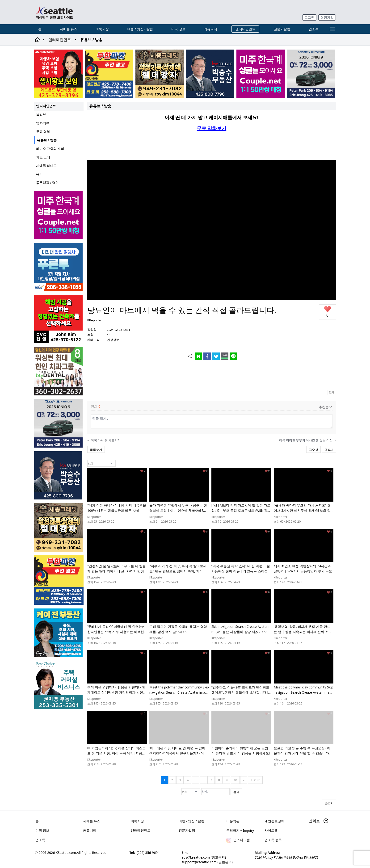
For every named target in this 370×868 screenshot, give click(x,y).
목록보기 (96, 450)
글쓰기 (329, 803)
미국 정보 (178, 29)
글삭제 (329, 450)
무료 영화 (43, 132)
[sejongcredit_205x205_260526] (160, 74)
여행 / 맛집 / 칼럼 (140, 29)
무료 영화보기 (212, 128)
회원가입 (327, 17)
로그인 (309, 17)
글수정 (313, 450)
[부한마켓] (109, 74)
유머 (39, 174)
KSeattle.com (66, 852)
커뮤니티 (210, 29)
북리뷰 (41, 115)
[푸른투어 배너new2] (59, 267)
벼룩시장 (102, 29)
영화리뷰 (43, 123)
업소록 (314, 29)
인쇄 (332, 392)
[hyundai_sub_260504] (311, 74)
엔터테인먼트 (245, 29)
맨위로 (319, 821)
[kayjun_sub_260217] (59, 633)
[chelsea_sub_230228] (58, 74)
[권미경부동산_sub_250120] (59, 685)
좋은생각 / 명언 (48, 182)
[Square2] (59, 371)
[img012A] (210, 74)
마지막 (255, 780)
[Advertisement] (212, 145)
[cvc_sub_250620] (59, 319)
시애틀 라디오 (46, 166)
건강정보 (113, 340)
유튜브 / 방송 (47, 140)
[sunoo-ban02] (261, 74)
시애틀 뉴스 (69, 29)
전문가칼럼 (282, 29)
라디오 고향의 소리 (50, 149)
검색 (236, 792)
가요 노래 (43, 157)
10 (235, 780)
